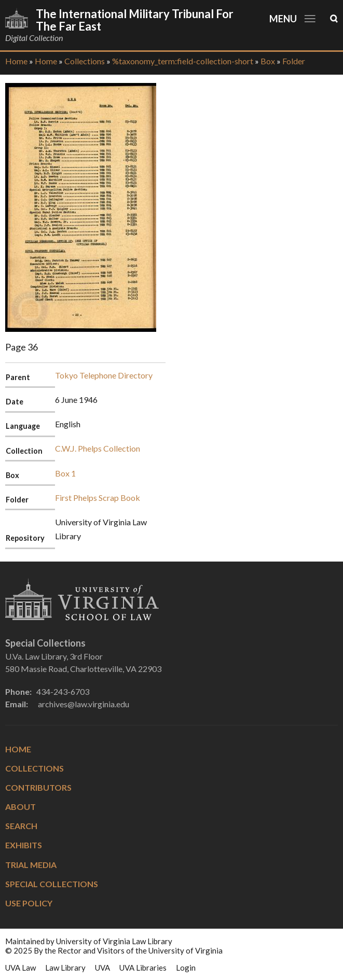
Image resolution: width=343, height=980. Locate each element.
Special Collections (52, 884)
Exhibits (24, 845)
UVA (102, 968)
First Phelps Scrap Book (98, 498)
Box (268, 61)
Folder (294, 61)
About (20, 807)
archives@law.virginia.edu (84, 704)
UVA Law (20, 968)
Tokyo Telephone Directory (104, 375)
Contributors (38, 787)
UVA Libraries (143, 968)
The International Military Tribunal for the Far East (135, 20)
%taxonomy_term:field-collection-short (183, 61)
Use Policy (29, 903)
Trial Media (31, 865)
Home (16, 61)
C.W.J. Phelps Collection (98, 448)
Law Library (65, 968)
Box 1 (65, 473)
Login (186, 968)
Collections (85, 61)
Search (21, 826)
